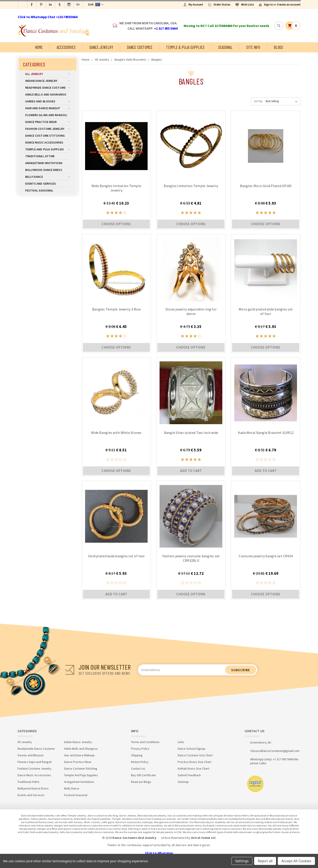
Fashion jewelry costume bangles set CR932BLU (191, 558)
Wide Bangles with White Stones (116, 433)
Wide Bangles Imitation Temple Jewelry (116, 188)
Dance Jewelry (101, 47)
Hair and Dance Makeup (48, 108)
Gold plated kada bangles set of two (116, 556)
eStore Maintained (174, 838)
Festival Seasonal (39, 190)
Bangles (157, 59)
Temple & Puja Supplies (185, 47)
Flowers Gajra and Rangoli (46, 115)
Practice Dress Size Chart (194, 762)
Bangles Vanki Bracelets (130, 59)
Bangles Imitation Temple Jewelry (191, 186)
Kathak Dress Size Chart (193, 768)
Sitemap (183, 782)
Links (181, 742)
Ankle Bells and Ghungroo (46, 94)
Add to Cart (191, 471)
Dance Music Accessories (44, 142)
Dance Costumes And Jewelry (134, 838)
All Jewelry (48, 74)
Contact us (138, 768)
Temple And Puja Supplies (48, 149)
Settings (242, 861)
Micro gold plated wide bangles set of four (266, 311)
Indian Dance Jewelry (48, 81)
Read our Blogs (141, 782)
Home (39, 47)
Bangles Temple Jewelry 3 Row (116, 309)
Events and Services (41, 184)
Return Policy (140, 762)
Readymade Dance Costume (48, 88)
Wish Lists (248, 5)
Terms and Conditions (145, 742)
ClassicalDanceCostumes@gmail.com (275, 751)
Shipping (137, 755)
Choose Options (116, 224)
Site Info (253, 47)
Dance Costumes (140, 47)
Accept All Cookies (296, 861)
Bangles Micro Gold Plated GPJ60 (266, 186)
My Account (196, 5)
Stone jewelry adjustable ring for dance (191, 311)
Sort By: (258, 101)
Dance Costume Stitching (45, 136)
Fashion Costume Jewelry (48, 129)
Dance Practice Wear (48, 122)
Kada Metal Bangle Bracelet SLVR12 (266, 433)
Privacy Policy (140, 749)
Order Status (222, 5)
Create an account (289, 5)
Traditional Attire (40, 156)
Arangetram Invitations (44, 163)
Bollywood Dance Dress (44, 170)
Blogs (278, 47)
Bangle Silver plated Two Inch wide (191, 433)
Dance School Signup (191, 749)
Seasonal (225, 47)
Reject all (265, 861)
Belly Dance (48, 177)
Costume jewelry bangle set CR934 (266, 556)
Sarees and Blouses (48, 101)
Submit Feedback (189, 775)
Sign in (268, 5)
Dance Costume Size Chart (195, 755)
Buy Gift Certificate (143, 775)
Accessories (66, 47)
